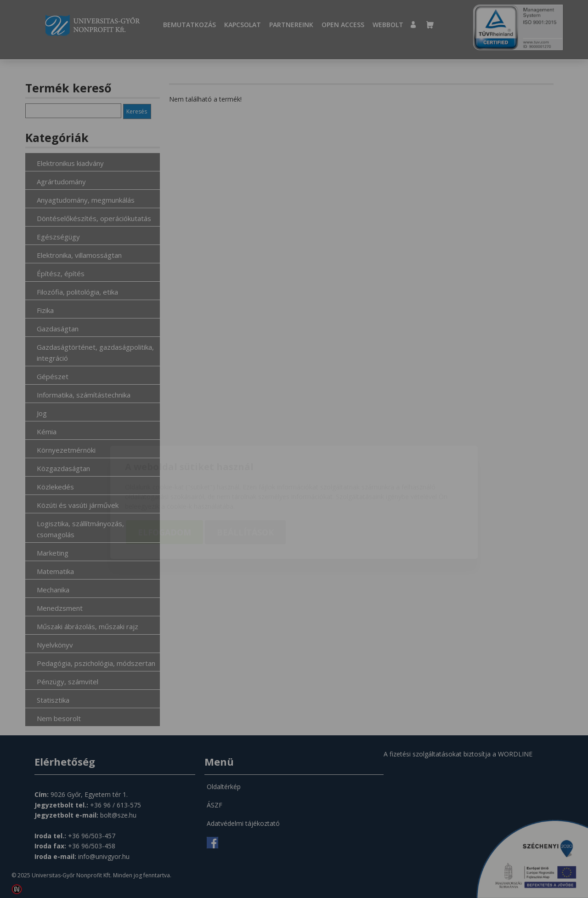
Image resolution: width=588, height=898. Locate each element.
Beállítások (245, 479)
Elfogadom (164, 479)
